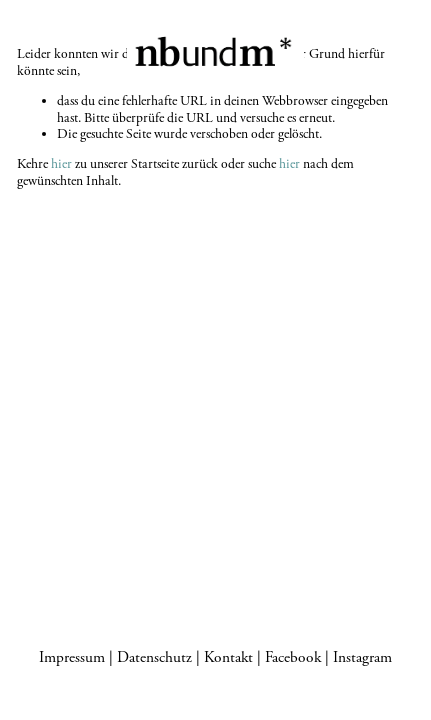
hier (61, 164)
